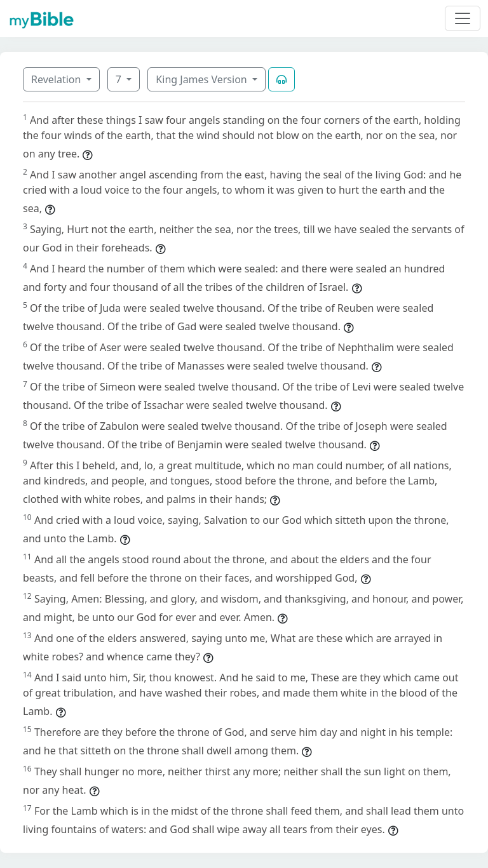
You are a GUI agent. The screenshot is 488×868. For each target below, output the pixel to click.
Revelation (58, 79)
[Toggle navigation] (463, 18)
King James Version (203, 79)
